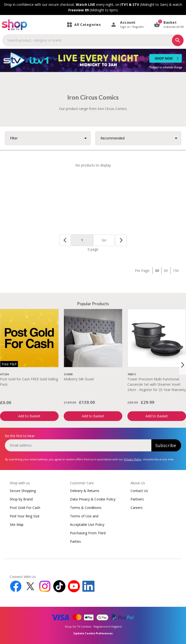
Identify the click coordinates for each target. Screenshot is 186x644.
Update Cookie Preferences (93, 633)
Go (104, 240)
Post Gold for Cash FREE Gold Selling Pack (29, 382)
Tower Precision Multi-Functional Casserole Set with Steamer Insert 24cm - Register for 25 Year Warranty (157, 384)
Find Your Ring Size (25, 516)
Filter (14, 138)
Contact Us (139, 491)
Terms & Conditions (86, 508)
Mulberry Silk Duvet (79, 379)
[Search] (178, 40)
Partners (137, 499)
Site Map (17, 525)
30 (157, 271)
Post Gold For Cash (25, 508)
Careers (137, 508)
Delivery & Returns (85, 491)
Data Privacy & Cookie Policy (93, 499)
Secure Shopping (23, 491)
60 (166, 271)
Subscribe (166, 445)
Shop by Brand (21, 499)
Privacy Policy (132, 459)
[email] (78, 445)
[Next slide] (183, 365)
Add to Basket (29, 416)
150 (176, 271)
